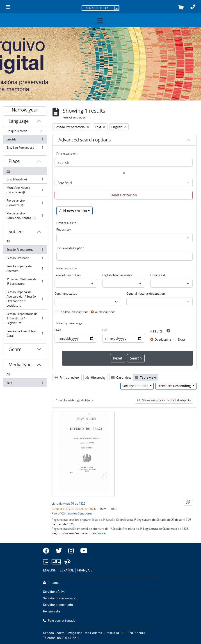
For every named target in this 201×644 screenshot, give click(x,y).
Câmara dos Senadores (77, 513)
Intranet (51, 583)
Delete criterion (124, 195)
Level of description (68, 275)
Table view (145, 377)
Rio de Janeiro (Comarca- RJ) (25, 203)
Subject (16, 231)
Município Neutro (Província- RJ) (25, 190)
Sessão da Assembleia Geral (25, 333)
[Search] (124, 162)
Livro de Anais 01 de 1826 (68, 503)
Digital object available (117, 275)
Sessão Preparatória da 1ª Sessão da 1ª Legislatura (25, 318)
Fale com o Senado (59, 621)
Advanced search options (85, 140)
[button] (181, 7)
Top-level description (70, 248)
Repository (64, 230)
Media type (20, 365)
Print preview (67, 377)
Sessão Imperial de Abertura (25, 269)
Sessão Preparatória (25, 251)
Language (19, 121)
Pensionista (51, 611)
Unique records (25, 132)
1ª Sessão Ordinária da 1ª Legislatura (25, 281)
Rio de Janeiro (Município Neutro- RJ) (25, 216)
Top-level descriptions (74, 312)
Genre (15, 349)
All (8, 171)
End (105, 330)
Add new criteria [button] (73, 211)
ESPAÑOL (67, 570)
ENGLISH (50, 570)
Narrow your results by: (25, 110)
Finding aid (158, 275)
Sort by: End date (136, 386)
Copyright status (66, 294)
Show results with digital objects (164, 400)
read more (98, 533)
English (25, 140)
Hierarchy (95, 377)
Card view (121, 377)
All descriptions (105, 312)
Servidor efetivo (54, 592)
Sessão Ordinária (25, 259)
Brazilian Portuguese (25, 148)
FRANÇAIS (85, 570)
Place (14, 161)
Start (58, 330)
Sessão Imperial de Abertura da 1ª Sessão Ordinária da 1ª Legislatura (25, 299)
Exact (182, 339)
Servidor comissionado (60, 598)
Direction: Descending (175, 386)
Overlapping (163, 339)
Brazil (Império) (25, 180)
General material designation (146, 294)
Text (25, 384)
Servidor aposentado (58, 605)
